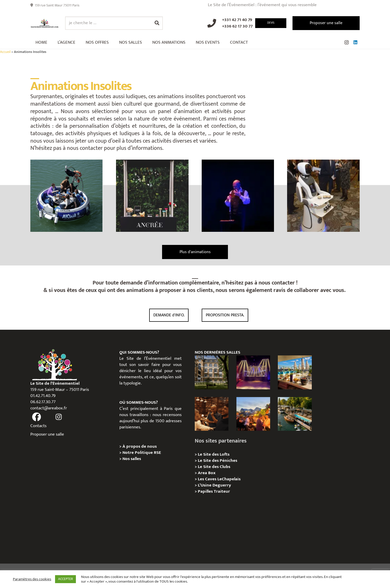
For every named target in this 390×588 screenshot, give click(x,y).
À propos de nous (140, 446)
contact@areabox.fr (49, 408)
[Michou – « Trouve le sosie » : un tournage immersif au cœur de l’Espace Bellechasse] (212, 414)
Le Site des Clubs (214, 467)
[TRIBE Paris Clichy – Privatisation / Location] (295, 372)
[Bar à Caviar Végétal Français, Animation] (152, 196)
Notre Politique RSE (142, 453)
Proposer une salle (47, 434)
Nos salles (132, 459)
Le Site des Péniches (218, 461)
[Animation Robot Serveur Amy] (323, 196)
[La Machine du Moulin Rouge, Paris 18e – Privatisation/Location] (253, 372)
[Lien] (45, 23)
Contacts (38, 426)
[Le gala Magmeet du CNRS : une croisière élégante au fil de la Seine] (253, 414)
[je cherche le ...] (114, 23)
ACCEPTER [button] (65, 579)
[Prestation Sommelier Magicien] (238, 196)
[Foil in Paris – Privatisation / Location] (295, 414)
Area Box (207, 473)
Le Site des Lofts (214, 454)
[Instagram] (347, 42)
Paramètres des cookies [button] (32, 579)
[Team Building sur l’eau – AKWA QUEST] (67, 196)
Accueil (5, 52)
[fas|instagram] (59, 417)
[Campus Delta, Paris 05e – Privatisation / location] (212, 372)
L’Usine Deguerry (214, 485)
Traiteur (222, 491)
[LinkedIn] (355, 42)
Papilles (206, 491)
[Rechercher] (157, 23)
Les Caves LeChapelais (219, 479)
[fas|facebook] (37, 417)
